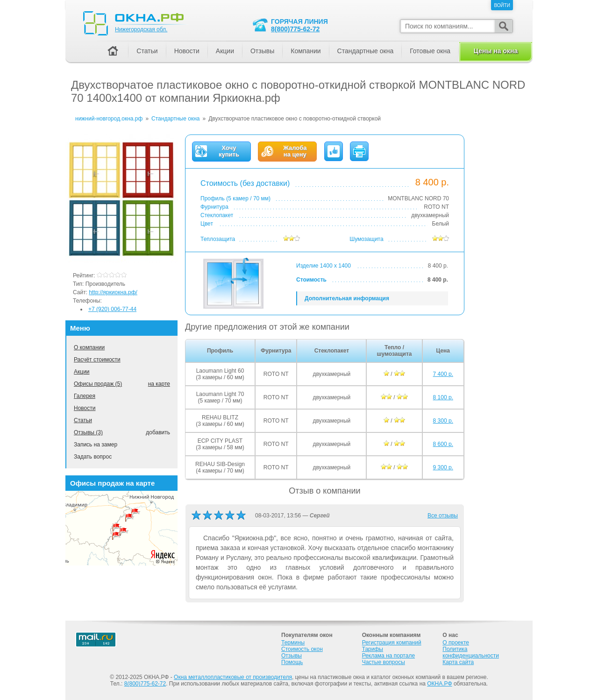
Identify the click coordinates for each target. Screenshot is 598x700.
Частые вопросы (384, 662)
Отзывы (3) (88, 432)
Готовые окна (430, 51)
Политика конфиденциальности (471, 652)
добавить (158, 432)
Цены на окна (496, 51)
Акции (82, 372)
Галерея (85, 396)
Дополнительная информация (347, 298)
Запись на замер (96, 445)
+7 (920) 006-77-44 (112, 309)
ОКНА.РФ (439, 684)
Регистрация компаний (392, 643)
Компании (306, 51)
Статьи (83, 420)
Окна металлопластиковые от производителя (233, 677)
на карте (159, 384)
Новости (85, 408)
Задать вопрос (93, 457)
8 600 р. (443, 444)
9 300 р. (443, 467)
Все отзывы (443, 516)
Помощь (292, 662)
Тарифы (373, 649)
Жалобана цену (295, 151)
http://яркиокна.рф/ (113, 292)
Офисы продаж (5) (98, 384)
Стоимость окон (302, 649)
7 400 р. (443, 374)
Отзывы (262, 51)
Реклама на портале (388, 656)
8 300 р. (443, 421)
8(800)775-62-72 (295, 29)
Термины (293, 643)
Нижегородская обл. (141, 29)
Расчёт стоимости (97, 360)
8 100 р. (443, 397)
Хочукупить (229, 151)
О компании (89, 347)
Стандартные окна (366, 51)
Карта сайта (458, 662)
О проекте (456, 643)
